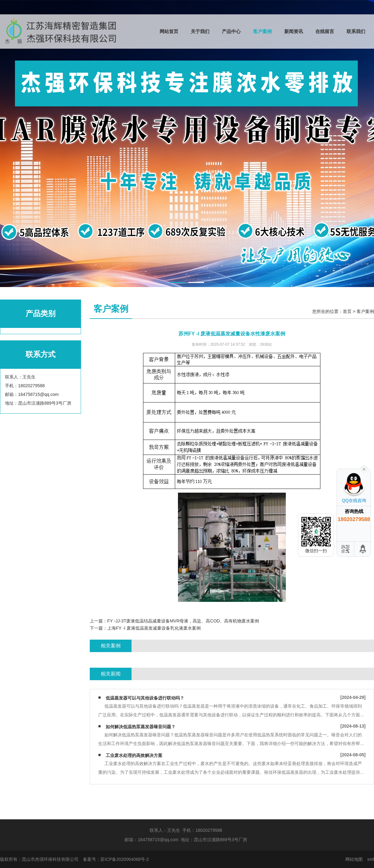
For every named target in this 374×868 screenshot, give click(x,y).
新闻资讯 (294, 31)
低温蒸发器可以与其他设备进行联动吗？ (145, 698)
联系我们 (356, 31)
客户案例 (262, 31)
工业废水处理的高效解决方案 (134, 755)
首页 (347, 311)
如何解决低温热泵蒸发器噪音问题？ (141, 727)
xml (371, 859)
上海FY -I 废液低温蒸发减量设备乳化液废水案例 (154, 628)
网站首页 (169, 31)
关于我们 (200, 31)
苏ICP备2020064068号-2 (125, 859)
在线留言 (325, 31)
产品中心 (231, 31)
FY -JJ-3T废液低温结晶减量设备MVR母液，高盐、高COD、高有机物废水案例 (183, 621)
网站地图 (354, 859)
